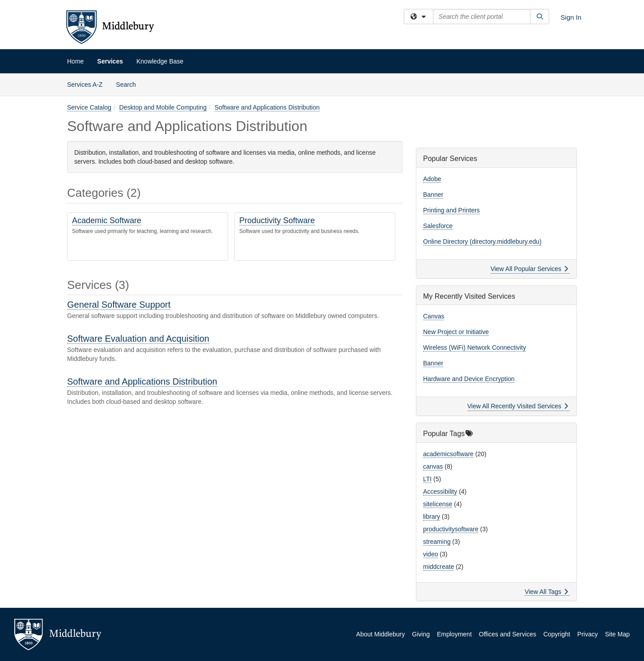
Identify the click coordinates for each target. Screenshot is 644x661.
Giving (421, 634)
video (430, 554)
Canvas (434, 316)
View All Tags (546, 592)
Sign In (571, 17)
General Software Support (119, 305)
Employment (454, 634)
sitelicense (438, 504)
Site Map (617, 634)
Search (129, 84)
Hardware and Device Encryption (469, 379)
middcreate (439, 567)
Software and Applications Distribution (267, 107)
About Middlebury (380, 634)
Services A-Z (85, 85)
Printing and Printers (451, 210)
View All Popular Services (529, 269)
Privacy (588, 634)
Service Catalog (89, 107)
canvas (433, 466)
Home (75, 61)
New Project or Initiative (456, 332)
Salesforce (438, 226)
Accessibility (440, 492)
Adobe (432, 179)
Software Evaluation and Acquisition (138, 339)
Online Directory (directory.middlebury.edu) (482, 242)
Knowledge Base (160, 61)
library (432, 517)
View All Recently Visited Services (518, 406)
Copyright (557, 634)
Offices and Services (508, 634)
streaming (437, 542)
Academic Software (107, 220)
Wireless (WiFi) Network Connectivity (475, 347)
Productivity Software (277, 220)
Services (110, 61)
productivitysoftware (451, 529)
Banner (433, 195)
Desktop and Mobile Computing (163, 107)
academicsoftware (448, 454)
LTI (427, 479)
